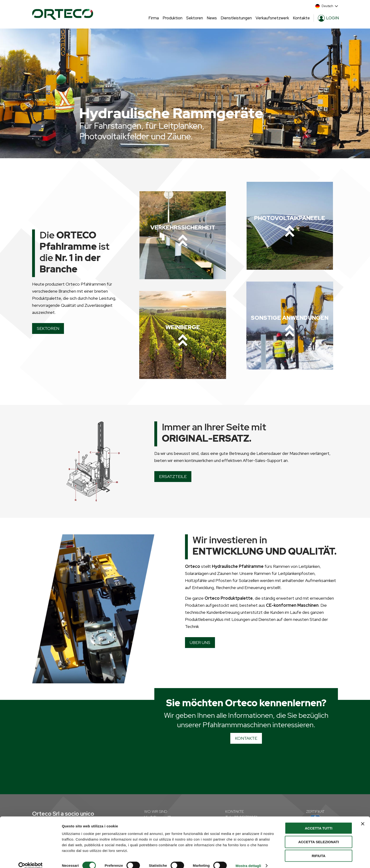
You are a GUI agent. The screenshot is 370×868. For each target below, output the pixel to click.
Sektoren (195, 18)
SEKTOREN (48, 328)
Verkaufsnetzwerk (272, 18)
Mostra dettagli (248, 859)
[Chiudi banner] (363, 817)
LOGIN (328, 18)
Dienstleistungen (236, 18)
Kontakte (301, 18)
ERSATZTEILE (173, 476)
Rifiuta (319, 849)
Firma (154, 18)
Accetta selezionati (319, 835)
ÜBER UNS (200, 642)
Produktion (172, 18)
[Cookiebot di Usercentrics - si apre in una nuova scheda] (31, 859)
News (212, 18)
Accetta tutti (319, 821)
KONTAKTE (246, 738)
